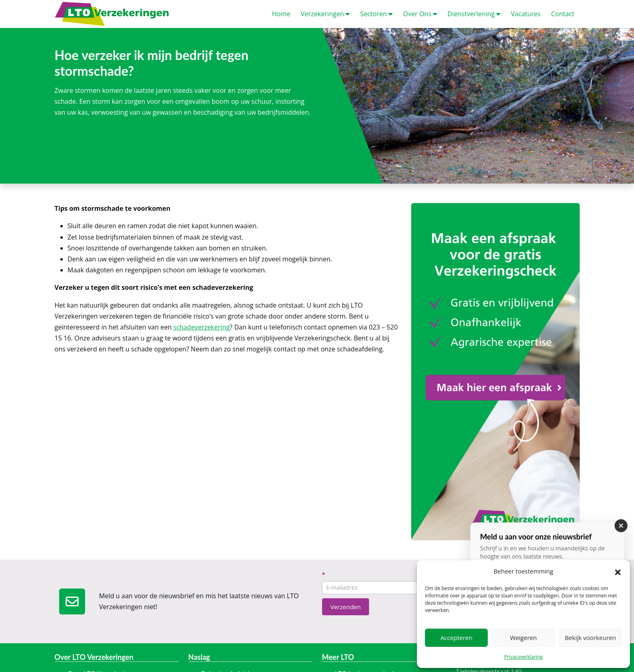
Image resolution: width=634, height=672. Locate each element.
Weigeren (523, 638)
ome (281, 14)
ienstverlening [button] (474, 14)
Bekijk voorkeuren (590, 638)
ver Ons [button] (420, 14)
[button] (618, 571)
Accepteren (456, 638)
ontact (562, 14)
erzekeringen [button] (325, 14)
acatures (526, 14)
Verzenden (346, 607)
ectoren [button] (376, 14)
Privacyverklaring (523, 657)
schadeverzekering (202, 327)
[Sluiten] (621, 526)
